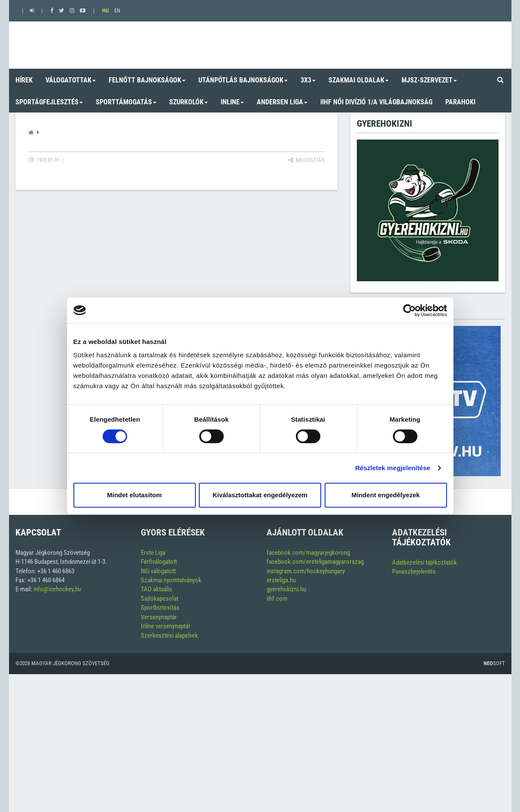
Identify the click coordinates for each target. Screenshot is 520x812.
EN (117, 11)
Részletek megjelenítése (393, 468)
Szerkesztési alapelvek (169, 636)
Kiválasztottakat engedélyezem (260, 495)
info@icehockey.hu (57, 589)
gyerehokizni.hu (286, 589)
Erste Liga (153, 553)
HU (105, 11)
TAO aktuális (157, 589)
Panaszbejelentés (414, 572)
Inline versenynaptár (166, 626)
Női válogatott (158, 571)
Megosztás (306, 160)
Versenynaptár (159, 617)
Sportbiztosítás (160, 608)
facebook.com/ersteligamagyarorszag (315, 562)
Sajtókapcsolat (160, 599)
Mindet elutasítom (134, 495)
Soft (494, 663)
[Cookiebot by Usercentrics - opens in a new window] (409, 310)
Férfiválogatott (159, 562)
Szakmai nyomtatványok (171, 580)
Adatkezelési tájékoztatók (424, 563)
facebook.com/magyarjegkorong (308, 553)
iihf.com (277, 599)
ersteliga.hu (281, 580)
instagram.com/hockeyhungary (306, 571)
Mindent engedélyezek (385, 495)
